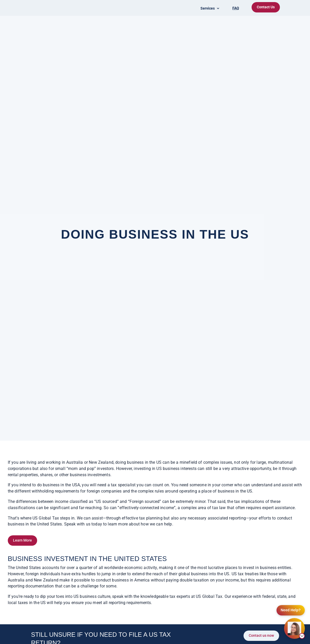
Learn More (22, 540)
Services (208, 8)
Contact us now (261, 635)
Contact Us (266, 7)
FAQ (236, 8)
